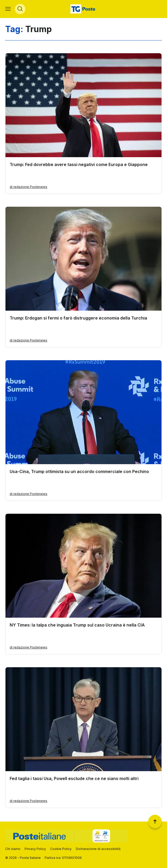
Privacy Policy (35, 849)
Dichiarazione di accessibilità (98, 849)
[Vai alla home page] (83, 9)
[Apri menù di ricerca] (20, 9)
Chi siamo (13, 849)
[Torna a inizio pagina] (155, 822)
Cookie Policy (61, 849)
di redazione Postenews (28, 188)
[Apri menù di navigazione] (8, 9)
